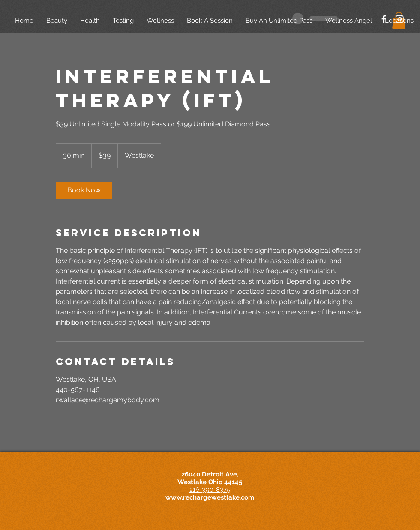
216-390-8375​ (210, 490)
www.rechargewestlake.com (210, 497)
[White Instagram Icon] (400, 19)
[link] (84, 190)
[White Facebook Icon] (384, 19)
